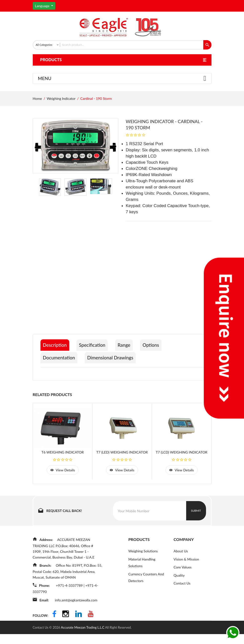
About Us (181, 564)
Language (43, 6)
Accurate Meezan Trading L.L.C (83, 637)
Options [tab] (159, 358)
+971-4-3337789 (71, 597)
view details (63, 482)
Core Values (182, 580)
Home (37, 111)
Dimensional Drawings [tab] (115, 369)
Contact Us (182, 596)
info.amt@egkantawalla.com (78, 611)
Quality (179, 588)
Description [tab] (56, 358)
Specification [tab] (96, 358)
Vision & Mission (186, 572)
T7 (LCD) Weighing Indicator (181, 464)
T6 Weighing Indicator (63, 464)
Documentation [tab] (60, 369)
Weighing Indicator (61, 111)
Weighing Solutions (143, 564)
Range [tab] (130, 358)
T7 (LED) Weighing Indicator (122, 464)
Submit (196, 523)
